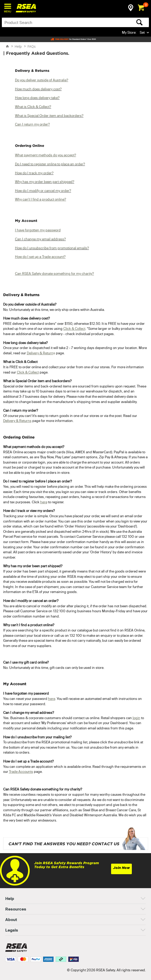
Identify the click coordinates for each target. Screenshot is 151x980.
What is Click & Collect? (33, 107)
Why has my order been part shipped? (45, 182)
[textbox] (59, 22)
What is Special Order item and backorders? (49, 116)
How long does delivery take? (37, 98)
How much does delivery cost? (38, 89)
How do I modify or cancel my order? (43, 191)
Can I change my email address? (40, 239)
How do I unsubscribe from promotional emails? (52, 248)
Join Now (121, 868)
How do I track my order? (34, 173)
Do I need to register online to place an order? (50, 164)
